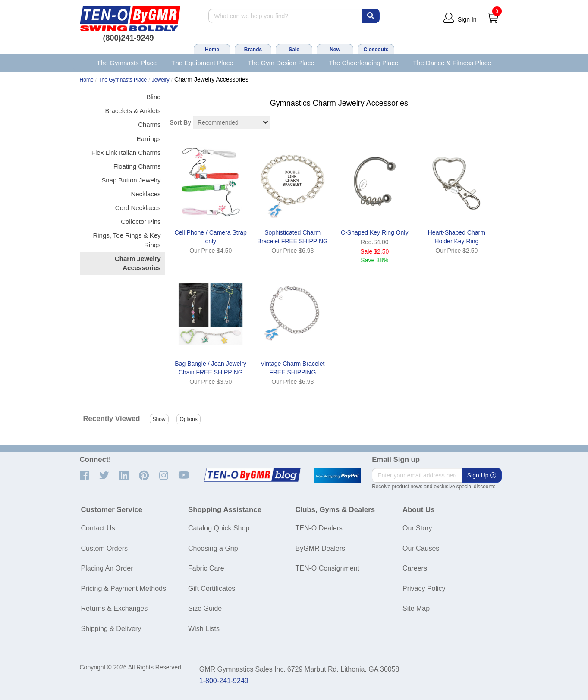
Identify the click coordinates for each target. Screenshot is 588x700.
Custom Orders (104, 548)
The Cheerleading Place (363, 63)
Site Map (416, 608)
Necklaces (146, 194)
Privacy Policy (424, 589)
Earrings (149, 139)
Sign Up (482, 475)
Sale (294, 50)
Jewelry (161, 80)
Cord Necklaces (138, 208)
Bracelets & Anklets (133, 111)
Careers (415, 568)
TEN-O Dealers (319, 528)
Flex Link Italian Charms (126, 152)
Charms (149, 124)
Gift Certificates (212, 589)
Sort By (180, 122)
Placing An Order (107, 568)
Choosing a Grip (213, 548)
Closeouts (376, 50)
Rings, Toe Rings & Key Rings (127, 240)
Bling (153, 97)
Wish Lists (204, 629)
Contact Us (98, 528)
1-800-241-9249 (224, 681)
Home (212, 50)
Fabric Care (206, 568)
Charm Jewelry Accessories (138, 263)
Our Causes (421, 548)
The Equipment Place (202, 63)
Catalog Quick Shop (219, 528)
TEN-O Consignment (328, 568)
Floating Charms (137, 166)
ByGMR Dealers (321, 548)
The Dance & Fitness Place (452, 63)
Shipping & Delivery (111, 629)
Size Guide (205, 608)
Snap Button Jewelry (131, 180)
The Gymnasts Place (127, 63)
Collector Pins (141, 221)
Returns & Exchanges (115, 608)
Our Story (417, 528)
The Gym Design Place (281, 63)
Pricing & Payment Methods (124, 589)
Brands (253, 50)
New (335, 50)
